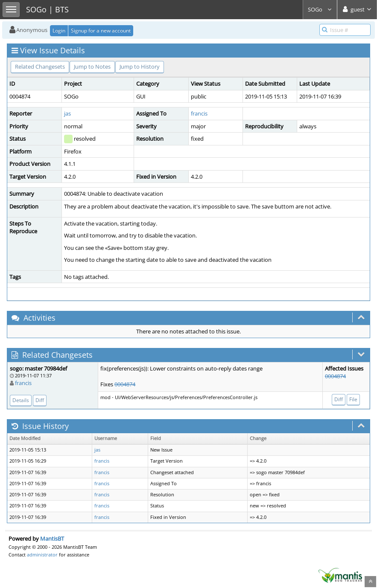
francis (199, 113)
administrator (42, 555)
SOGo (320, 9)
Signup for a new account (101, 30)
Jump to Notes (92, 67)
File (353, 399)
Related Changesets (40, 67)
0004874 (125, 384)
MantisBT (52, 539)
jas (67, 113)
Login (59, 30)
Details (21, 400)
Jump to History (140, 67)
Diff (40, 400)
